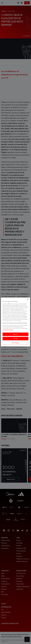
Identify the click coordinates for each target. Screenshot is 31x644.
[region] (15, 322)
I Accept (16, 339)
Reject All (15, 334)
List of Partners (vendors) (8, 330)
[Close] (28, 299)
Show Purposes (15, 343)
